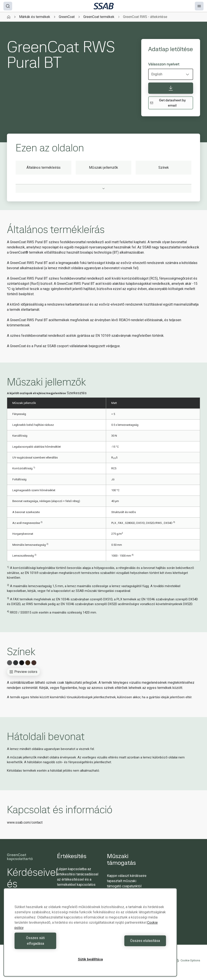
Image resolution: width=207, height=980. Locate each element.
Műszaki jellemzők (104, 168)
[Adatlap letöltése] (171, 88)
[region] (90, 935)
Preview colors (23, 672)
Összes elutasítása (129, 944)
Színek (164, 168)
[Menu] (199, 6)
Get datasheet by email (168, 103)
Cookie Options (188, 961)
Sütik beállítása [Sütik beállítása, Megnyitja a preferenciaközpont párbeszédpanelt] (90, 959)
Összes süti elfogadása (51, 944)
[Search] (8, 6)
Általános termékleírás (44, 168)
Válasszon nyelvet (164, 64)
